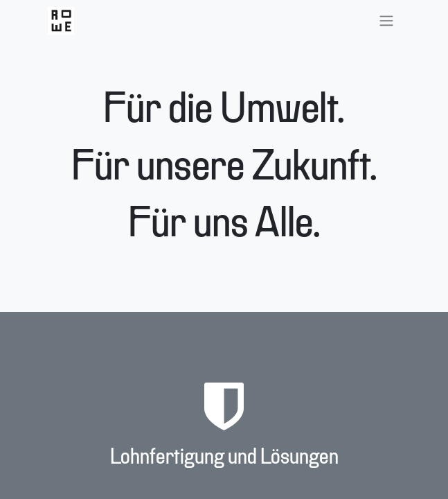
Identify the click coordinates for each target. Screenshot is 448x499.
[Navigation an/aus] (386, 20)
